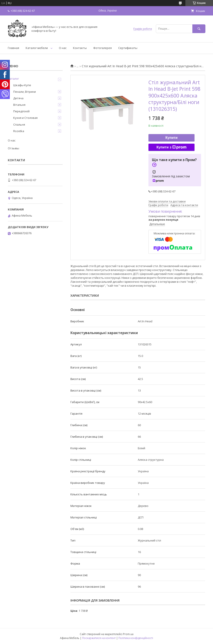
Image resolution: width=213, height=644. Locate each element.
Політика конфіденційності (136, 638)
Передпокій (21, 111)
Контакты (80, 48)
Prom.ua (128, 634)
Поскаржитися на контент (99, 638)
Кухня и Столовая (25, 118)
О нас (63, 48)
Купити (171, 138)
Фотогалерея (102, 48)
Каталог (13, 79)
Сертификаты (128, 48)
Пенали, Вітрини (25, 92)
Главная (13, 48)
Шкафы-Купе (22, 85)
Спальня (19, 124)
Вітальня (19, 105)
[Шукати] (199, 29)
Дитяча (18, 98)
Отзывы (13, 148)
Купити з (171, 147)
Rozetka (19, 131)
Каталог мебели (37, 48)
